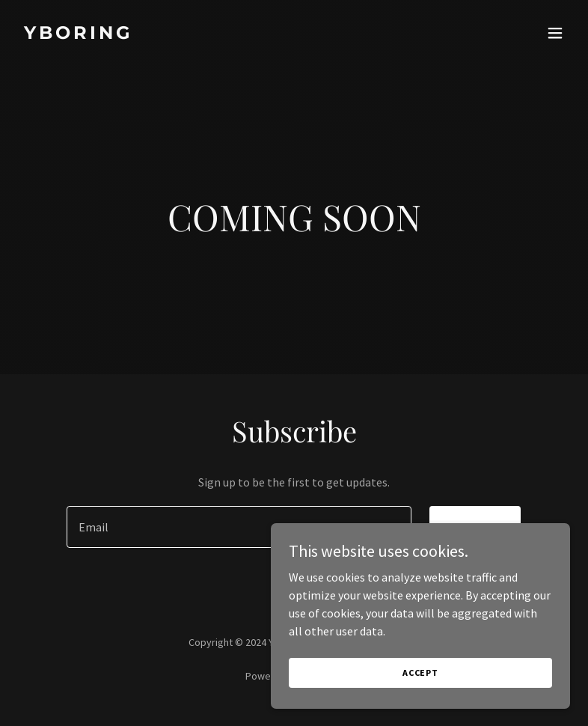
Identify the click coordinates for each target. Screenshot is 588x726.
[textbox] (239, 527)
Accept (420, 693)
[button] (555, 33)
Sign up (475, 527)
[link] (79, 34)
